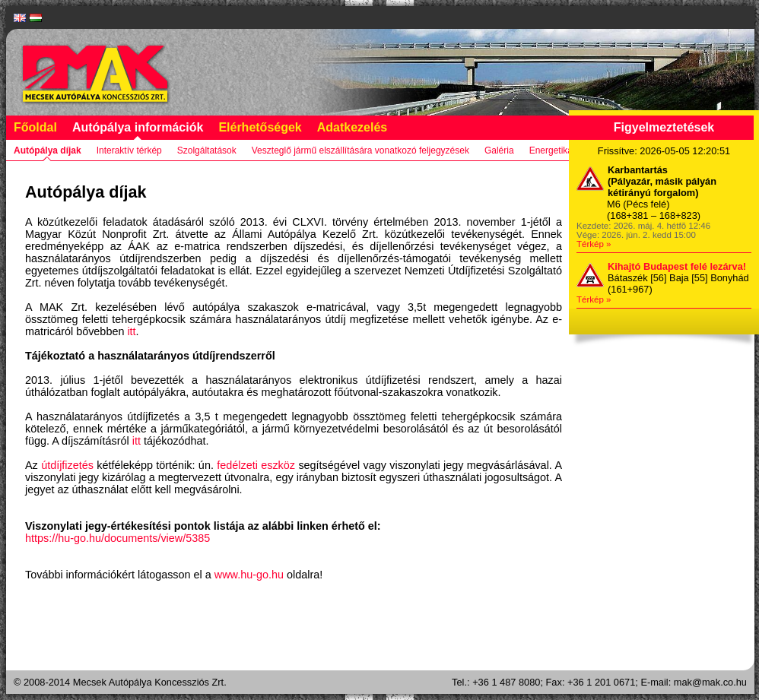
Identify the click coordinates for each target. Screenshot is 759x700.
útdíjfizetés (67, 465)
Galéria (499, 150)
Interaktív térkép (129, 150)
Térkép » (594, 244)
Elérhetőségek (260, 127)
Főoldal (35, 127)
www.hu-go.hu (249, 575)
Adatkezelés (353, 127)
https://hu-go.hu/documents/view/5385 (118, 538)
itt (131, 331)
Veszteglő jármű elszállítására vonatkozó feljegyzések (360, 150)
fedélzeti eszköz (256, 465)
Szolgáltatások (207, 150)
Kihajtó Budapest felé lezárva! (677, 266)
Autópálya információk (138, 127)
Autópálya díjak (48, 150)
